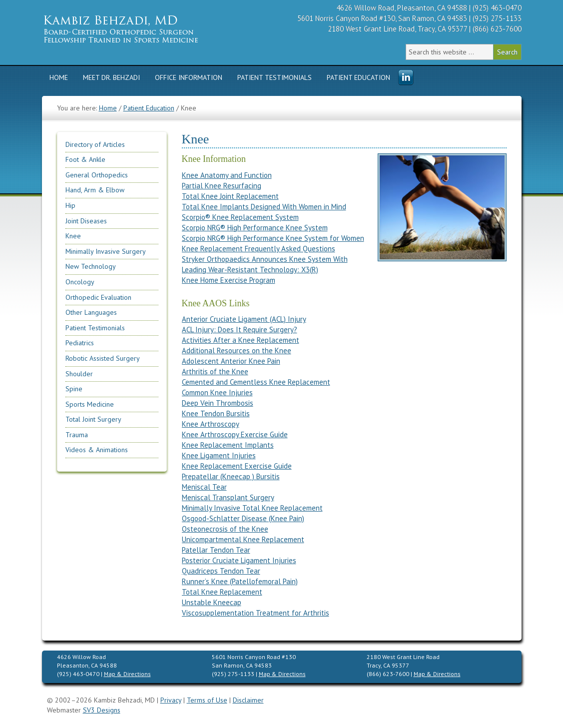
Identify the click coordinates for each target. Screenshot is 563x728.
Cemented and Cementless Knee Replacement (256, 382)
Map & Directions (127, 674)
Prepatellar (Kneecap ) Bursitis (231, 476)
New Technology (91, 266)
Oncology (80, 282)
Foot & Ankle (85, 159)
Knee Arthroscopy (211, 424)
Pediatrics (80, 343)
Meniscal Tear (204, 487)
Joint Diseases (86, 221)
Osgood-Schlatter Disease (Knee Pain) (243, 518)
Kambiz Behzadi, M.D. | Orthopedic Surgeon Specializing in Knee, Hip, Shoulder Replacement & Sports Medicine (137, 29)
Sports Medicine (90, 404)
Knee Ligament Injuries (219, 455)
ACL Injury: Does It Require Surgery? (240, 330)
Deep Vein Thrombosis (218, 403)
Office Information (189, 77)
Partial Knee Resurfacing (222, 186)
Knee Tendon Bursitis (216, 413)
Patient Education (358, 77)
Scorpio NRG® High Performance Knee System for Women (273, 238)
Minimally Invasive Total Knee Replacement (252, 508)
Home (59, 77)
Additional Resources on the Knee (237, 351)
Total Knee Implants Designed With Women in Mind (264, 207)
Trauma (77, 435)
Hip (70, 205)
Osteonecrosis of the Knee (225, 529)
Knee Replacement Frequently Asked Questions (259, 249)
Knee (73, 236)
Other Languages (91, 312)
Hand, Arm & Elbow (95, 190)
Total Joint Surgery (93, 419)
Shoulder (79, 374)
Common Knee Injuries (217, 392)
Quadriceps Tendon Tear (221, 571)
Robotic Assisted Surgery (103, 358)
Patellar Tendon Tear (216, 550)
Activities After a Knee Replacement (241, 340)
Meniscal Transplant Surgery (228, 497)
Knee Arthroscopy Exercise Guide (235, 434)
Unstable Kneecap (212, 602)
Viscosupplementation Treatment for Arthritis (256, 613)
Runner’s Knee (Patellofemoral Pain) (240, 581)
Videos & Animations (97, 450)
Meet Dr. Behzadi (111, 77)
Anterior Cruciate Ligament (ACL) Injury (244, 319)
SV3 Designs (102, 710)
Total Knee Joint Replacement (230, 196)
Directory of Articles (95, 144)
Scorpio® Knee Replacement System (240, 217)
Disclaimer (248, 700)
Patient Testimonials (275, 77)
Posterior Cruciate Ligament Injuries (239, 560)
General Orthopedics (97, 175)
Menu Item (406, 78)
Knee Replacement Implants (228, 445)
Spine (74, 389)
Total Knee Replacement (222, 592)
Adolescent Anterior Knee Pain (231, 361)
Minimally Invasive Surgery (106, 251)
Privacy (171, 700)
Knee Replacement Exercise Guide (237, 466)
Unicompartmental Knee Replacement (243, 539)
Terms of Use (207, 700)
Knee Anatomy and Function (227, 175)
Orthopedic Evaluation (98, 297)
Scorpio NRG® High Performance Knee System (255, 228)
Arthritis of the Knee (215, 371)
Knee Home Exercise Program (229, 280)
